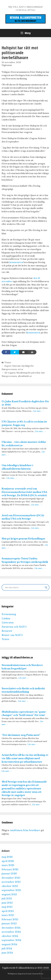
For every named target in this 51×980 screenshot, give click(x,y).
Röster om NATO (12, 635)
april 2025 (8, 911)
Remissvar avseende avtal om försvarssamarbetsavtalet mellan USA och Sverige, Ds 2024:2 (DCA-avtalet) (24, 492)
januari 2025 (9, 924)
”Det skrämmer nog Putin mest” (21, 735)
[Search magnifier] (46, 587)
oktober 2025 (10, 886)
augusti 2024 (9, 944)
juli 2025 (7, 899)
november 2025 (11, 882)
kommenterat (16, 262)
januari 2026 (9, 874)
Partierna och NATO (14, 627)
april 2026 (8, 861)
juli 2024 (7, 949)
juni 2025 (7, 903)
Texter (8, 363)
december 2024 (11, 928)
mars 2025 (8, 915)
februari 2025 (10, 919)
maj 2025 (7, 907)
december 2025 (11, 878)
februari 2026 (10, 870)
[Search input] (24, 587)
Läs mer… (39, 411)
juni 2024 (7, 953)
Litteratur (8, 623)
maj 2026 (7, 857)
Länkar (6, 619)
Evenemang (9, 614)
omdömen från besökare (25, 830)
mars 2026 (8, 865)
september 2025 (11, 890)
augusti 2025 (9, 894)
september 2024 (11, 940)
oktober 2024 (10, 936)
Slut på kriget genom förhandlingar (23, 539)
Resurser (7, 631)
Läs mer (24, 678)
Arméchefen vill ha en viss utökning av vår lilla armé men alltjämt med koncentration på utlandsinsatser (25, 758)
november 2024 (11, 932)
